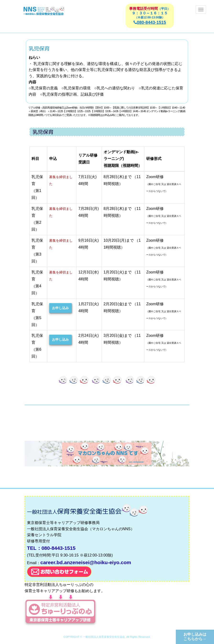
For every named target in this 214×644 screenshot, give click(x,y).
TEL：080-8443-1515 (51, 548)
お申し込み (60, 308)
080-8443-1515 (150, 22)
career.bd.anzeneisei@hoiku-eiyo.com (86, 562)
